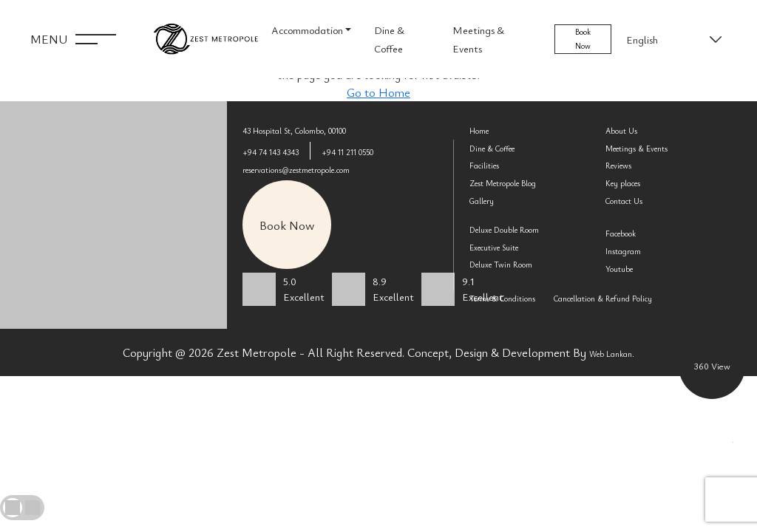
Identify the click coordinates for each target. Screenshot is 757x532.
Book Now (583, 39)
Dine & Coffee (389, 39)
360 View (712, 366)
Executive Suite (494, 248)
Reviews (618, 166)
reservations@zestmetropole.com (296, 170)
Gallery (482, 201)
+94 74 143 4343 (271, 152)
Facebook (621, 233)
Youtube (619, 269)
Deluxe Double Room (504, 230)
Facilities (484, 166)
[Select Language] (673, 40)
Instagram (623, 251)
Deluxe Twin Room (501, 265)
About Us (621, 131)
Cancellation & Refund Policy (603, 299)
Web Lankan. (612, 354)
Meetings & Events (478, 39)
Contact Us (624, 201)
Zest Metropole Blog (503, 183)
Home (479, 131)
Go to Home (378, 92)
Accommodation (307, 30)
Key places (623, 183)
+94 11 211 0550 (347, 152)
